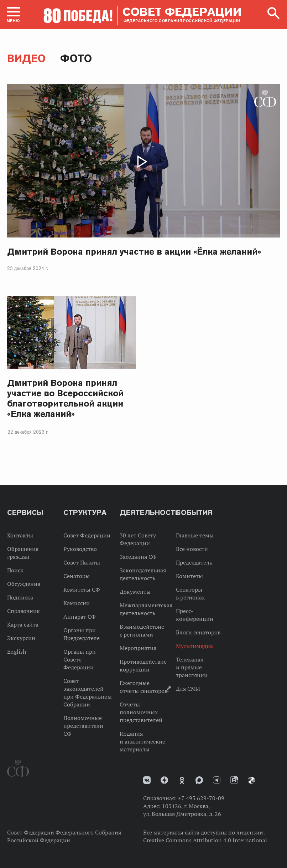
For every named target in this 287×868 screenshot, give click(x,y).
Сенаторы (77, 576)
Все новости (192, 549)
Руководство (80, 549)
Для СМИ (188, 689)
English (17, 652)
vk (147, 780)
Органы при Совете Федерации (80, 659)
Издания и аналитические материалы (142, 741)
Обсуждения (24, 584)
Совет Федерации (87, 535)
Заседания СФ (138, 557)
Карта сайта (23, 624)
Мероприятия (138, 648)
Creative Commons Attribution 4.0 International (205, 840)
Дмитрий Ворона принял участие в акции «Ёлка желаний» (134, 252)
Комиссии (77, 603)
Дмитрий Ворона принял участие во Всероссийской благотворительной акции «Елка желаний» (65, 398)
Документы (135, 592)
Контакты (20, 535)
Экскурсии (21, 638)
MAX (199, 780)
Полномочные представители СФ (83, 726)
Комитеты (189, 576)
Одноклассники (182, 780)
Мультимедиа (194, 646)
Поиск (15, 570)
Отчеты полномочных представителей (141, 712)
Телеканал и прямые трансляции (192, 667)
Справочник (24, 611)
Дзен (164, 780)
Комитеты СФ (82, 589)
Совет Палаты (82, 562)
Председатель (194, 562)
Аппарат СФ (80, 617)
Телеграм (217, 780)
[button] (14, 15)
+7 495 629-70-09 (201, 798)
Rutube (234, 780)
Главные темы (195, 535)
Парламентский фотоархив (251, 780)
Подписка (20, 597)
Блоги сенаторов (198, 632)
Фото (76, 58)
